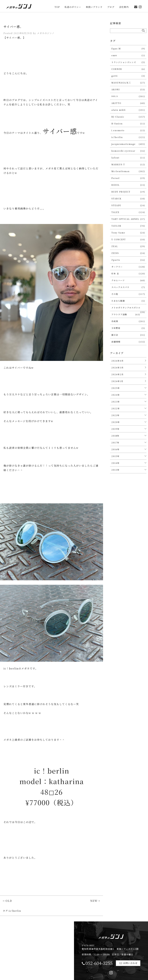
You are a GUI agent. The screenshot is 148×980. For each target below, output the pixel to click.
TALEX (115, 212)
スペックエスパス (120, 287)
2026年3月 (117, 367)
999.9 (115, 96)
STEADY (116, 205)
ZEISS (115, 253)
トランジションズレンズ (124, 62)
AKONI (116, 89)
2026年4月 (117, 361)
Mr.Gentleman (120, 171)
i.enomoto (118, 130)
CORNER (117, 69)
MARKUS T (118, 164)
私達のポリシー (73, 5)
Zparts (116, 260)
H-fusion (117, 123)
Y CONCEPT (119, 239)
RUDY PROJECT (121, 192)
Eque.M (116, 48)
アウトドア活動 (119, 314)
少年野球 (116, 328)
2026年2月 (117, 374)
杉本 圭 (115, 273)
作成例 (115, 321)
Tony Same (118, 233)
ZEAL (115, 246)
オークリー (117, 267)
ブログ (111, 5)
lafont (115, 158)
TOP (57, 5)
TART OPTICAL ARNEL (125, 219)
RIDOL (115, 185)
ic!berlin (15, 911)
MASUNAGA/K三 (121, 83)
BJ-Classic (118, 117)
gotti (115, 76)
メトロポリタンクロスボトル (126, 308)
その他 (115, 294)
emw (114, 55)
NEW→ (95, 901)
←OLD (7, 901)
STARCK (116, 198)
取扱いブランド (94, 5)
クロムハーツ (118, 280)
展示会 (115, 335)
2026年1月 (117, 381)
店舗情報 (116, 342)
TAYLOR (116, 226)
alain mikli (119, 110)
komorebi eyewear (123, 151)
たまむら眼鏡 (118, 301)
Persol (115, 178)
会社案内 (124, 5)
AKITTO (116, 103)
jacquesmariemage (123, 144)
